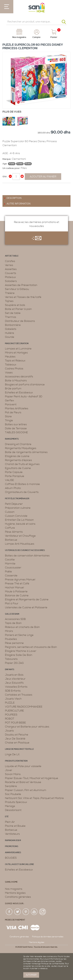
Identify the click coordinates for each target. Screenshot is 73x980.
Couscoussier (13, 568)
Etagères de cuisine (17, 456)
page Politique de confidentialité (50, 964)
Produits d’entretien (16, 761)
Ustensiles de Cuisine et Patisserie (26, 607)
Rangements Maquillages (21, 448)
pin (26, 912)
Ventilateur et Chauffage (20, 536)
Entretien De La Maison (19, 520)
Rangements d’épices (18, 460)
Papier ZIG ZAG (14, 663)
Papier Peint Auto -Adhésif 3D (24, 396)
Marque (7, 159)
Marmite (10, 564)
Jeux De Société (15, 739)
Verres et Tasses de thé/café (23, 297)
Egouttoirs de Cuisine (18, 468)
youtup (34, 912)
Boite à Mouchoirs (16, 381)
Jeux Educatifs (14, 683)
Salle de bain (12, 614)
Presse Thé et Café (17, 584)
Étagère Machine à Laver (21, 651)
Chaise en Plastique (17, 743)
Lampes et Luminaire (18, 349)
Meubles (10, 357)
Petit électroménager (17, 499)
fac (9, 912)
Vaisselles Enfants (16, 687)
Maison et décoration (17, 344)
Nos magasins (14, 889)
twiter (18, 912)
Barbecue (11, 540)
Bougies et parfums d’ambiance (25, 385)
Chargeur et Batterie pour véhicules (27, 727)
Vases (9, 373)
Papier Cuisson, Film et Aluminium (26, 790)
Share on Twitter (12, 187)
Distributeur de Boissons (20, 321)
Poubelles (11, 639)
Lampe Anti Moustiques (20, 544)
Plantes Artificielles (17, 408)
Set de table (13, 313)
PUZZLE (10, 703)
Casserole (11, 576)
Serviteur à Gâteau (17, 289)
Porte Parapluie (15, 476)
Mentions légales (15, 893)
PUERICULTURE (14, 711)
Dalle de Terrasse (16, 428)
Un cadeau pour (11, 168)
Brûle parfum (13, 389)
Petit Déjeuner (14, 504)
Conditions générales (18, 897)
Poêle (8, 572)
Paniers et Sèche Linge (19, 635)
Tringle (9, 420)
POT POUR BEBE (15, 723)
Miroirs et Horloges (16, 353)
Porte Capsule (14, 472)
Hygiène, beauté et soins (20, 524)
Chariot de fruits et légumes (22, 464)
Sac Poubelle (13, 794)
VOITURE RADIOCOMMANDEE (24, 707)
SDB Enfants (13, 691)
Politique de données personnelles (48, 937)
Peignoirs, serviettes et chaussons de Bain (31, 647)
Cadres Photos (14, 369)
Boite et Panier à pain (18, 309)
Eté (7, 817)
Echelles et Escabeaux (19, 392)
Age (5, 164)
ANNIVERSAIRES (13, 853)
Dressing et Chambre (18, 444)
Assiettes (11, 269)
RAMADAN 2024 (13, 840)
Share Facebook (6, 187)
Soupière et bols (15, 305)
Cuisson (10, 512)
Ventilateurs (12, 834)
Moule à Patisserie (16, 591)
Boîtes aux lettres (16, 424)
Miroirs (9, 631)
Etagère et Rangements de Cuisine (27, 599)
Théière (10, 293)
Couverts (11, 273)
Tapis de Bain (13, 623)
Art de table (12, 256)
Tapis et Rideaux (15, 361)
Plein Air (10, 822)
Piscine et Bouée (15, 826)
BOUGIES (11, 858)
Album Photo (13, 488)
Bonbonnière (13, 325)
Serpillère (11, 786)
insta (43, 912)
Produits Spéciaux (16, 802)
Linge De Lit (12, 754)
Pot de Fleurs (13, 412)
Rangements (12, 439)
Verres (9, 265)
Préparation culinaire (18, 508)
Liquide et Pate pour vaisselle (23, 766)
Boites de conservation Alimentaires (27, 556)
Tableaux (11, 365)
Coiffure (10, 528)
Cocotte (10, 560)
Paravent (11, 404)
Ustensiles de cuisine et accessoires (25, 550)
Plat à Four (12, 603)
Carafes (10, 261)
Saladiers (11, 281)
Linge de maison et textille (19, 749)
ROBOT (10, 719)
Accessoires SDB (15, 619)
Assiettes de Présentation (21, 285)
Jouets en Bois (14, 675)
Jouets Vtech (13, 699)
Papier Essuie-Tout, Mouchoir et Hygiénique (32, 778)
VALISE (9, 480)
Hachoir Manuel (14, 588)
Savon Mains (13, 774)
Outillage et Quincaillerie (19, 864)
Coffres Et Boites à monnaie (22, 484)
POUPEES (11, 715)
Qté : (5, 176)
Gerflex (10, 400)
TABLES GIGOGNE (16, 432)
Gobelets (11, 329)
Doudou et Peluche (17, 735)
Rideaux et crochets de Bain (22, 627)
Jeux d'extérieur (15, 679)
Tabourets (11, 659)
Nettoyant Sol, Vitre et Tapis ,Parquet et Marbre (34, 798)
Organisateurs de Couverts (22, 492)
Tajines (9, 301)
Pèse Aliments (14, 532)
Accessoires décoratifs (19, 377)
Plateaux (10, 277)
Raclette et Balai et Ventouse (23, 782)
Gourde (10, 337)
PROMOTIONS (12, 846)
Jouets (9, 731)
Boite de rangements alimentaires (26, 452)
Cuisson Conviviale (16, 516)
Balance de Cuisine (17, 595)
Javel (8, 770)
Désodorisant (13, 810)
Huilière (10, 333)
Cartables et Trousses (19, 695)
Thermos (11, 317)
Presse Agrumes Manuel (20, 580)
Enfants (10, 670)
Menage (10, 806)
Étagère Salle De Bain (19, 655)
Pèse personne (14, 643)
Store (8, 416)
